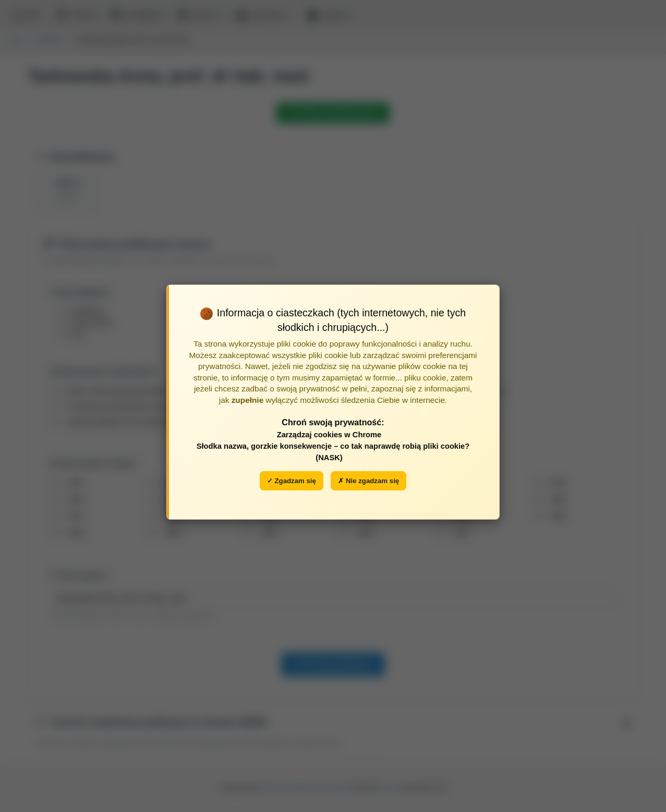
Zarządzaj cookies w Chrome (329, 435)
